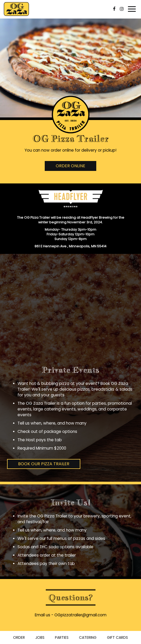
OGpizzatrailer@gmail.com (80, 615)
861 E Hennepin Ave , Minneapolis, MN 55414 (70, 246)
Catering (88, 637)
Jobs (40, 637)
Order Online (70, 166)
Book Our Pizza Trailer (44, 464)
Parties (62, 637)
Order (19, 637)
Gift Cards (117, 637)
